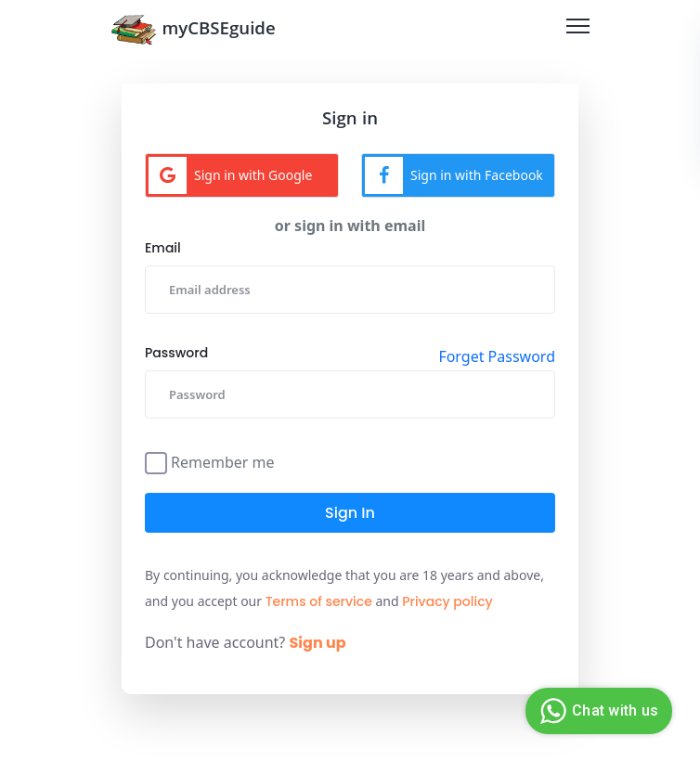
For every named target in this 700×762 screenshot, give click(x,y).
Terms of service (319, 601)
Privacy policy (447, 601)
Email (163, 248)
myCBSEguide (193, 29)
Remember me (223, 461)
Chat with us (596, 711)
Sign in (350, 513)
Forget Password (497, 356)
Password (176, 353)
